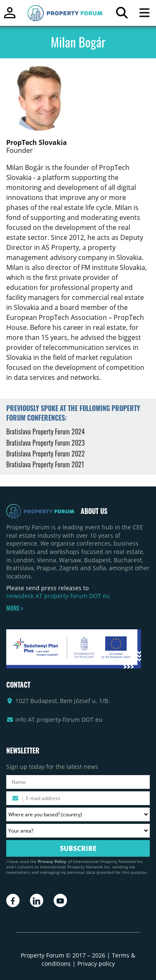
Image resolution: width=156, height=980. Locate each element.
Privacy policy (96, 964)
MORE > (15, 608)
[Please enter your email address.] (78, 798)
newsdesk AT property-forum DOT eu (58, 596)
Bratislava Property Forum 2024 (46, 431)
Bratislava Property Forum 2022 (46, 454)
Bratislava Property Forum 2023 (46, 443)
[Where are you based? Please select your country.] (78, 814)
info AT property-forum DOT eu (59, 719)
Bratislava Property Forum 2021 (45, 464)
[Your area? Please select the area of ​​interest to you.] (78, 831)
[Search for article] (122, 15)
